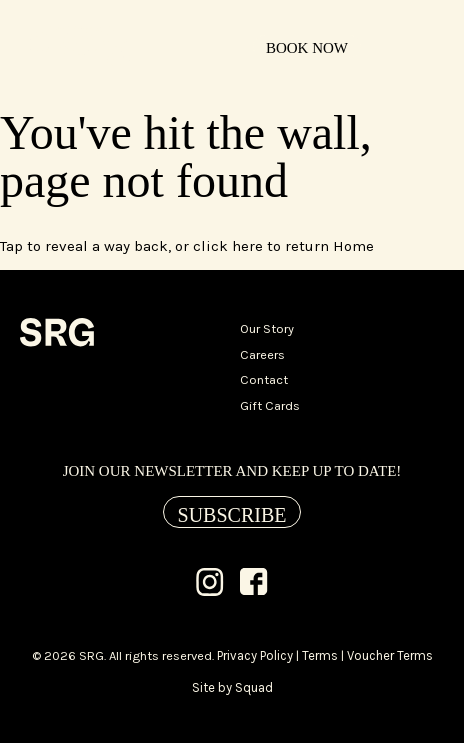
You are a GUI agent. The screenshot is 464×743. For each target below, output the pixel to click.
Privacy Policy (255, 655)
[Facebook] (254, 584)
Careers (262, 354)
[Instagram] (210, 584)
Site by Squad (232, 687)
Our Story (267, 328)
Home (353, 246)
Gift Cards (270, 405)
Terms (320, 655)
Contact (264, 379)
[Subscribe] (232, 512)
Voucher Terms (390, 655)
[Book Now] (307, 47)
